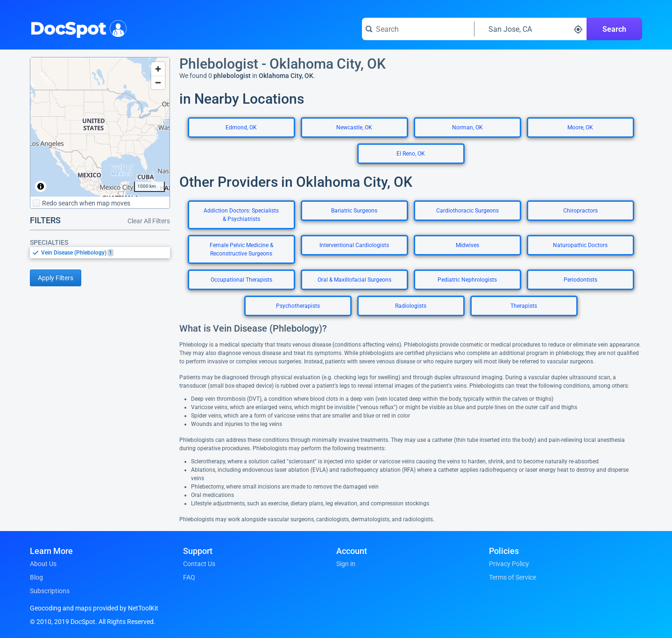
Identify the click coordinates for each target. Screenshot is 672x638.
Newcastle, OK (354, 128)
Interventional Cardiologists (354, 245)
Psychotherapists (298, 306)
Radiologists (411, 306)
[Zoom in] (158, 69)
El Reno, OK (411, 154)
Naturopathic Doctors (580, 245)
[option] (106, 253)
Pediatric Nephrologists (467, 280)
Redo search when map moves (81, 203)
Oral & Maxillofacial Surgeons (354, 280)
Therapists (524, 306)
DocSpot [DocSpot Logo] (76, 28)
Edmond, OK (241, 128)
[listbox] (100, 252)
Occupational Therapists (241, 280)
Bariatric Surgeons (354, 211)
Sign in (346, 564)
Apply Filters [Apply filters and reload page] (56, 278)
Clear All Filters (149, 221)
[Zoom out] (158, 82)
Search (614, 29)
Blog (36, 577)
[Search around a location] (531, 29)
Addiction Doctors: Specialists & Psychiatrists (241, 215)
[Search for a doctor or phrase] (418, 29)
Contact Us (199, 564)
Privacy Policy (509, 564)
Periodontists (580, 280)
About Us (43, 564)
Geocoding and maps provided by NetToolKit (94, 608)
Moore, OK (580, 128)
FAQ (189, 577)
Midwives (467, 245)
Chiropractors (580, 211)
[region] (100, 127)
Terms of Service (513, 577)
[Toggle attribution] (41, 186)
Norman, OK (467, 128)
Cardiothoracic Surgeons (467, 211)
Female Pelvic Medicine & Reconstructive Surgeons (241, 249)
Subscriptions (50, 591)
